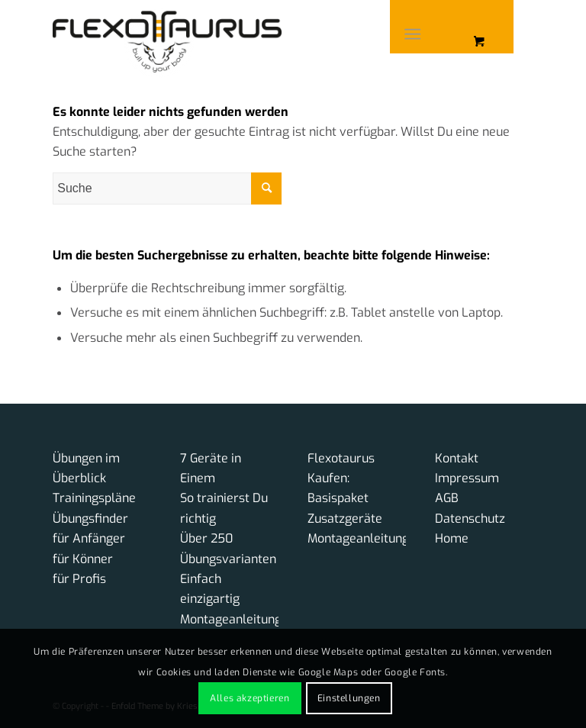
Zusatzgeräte (345, 519)
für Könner (83, 559)
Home (452, 538)
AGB (447, 498)
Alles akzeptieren (250, 698)
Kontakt (457, 458)
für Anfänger (89, 538)
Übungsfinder (90, 519)
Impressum (467, 478)
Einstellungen (349, 698)
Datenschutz (470, 519)
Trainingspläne (94, 498)
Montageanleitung (231, 619)
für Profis (79, 579)
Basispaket (338, 498)
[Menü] (412, 34)
